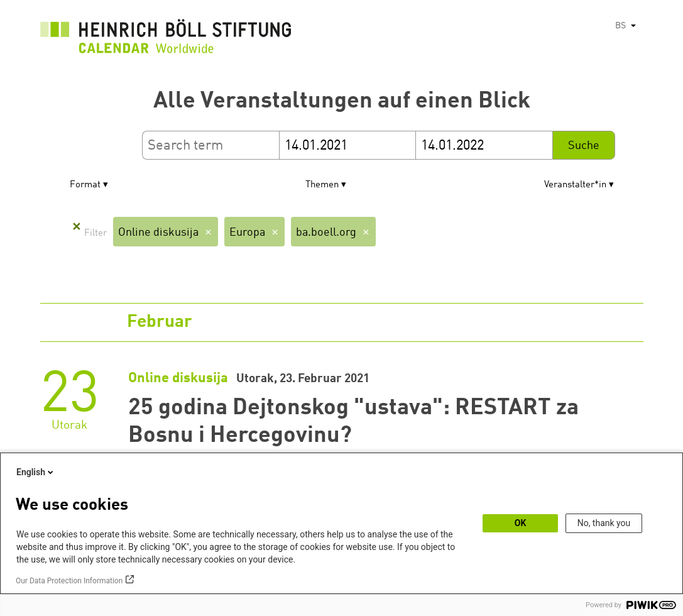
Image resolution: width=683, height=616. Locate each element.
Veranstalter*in (575, 185)
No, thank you (604, 523)
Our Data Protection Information (69, 581)
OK (521, 523)
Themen (322, 185)
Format (85, 185)
